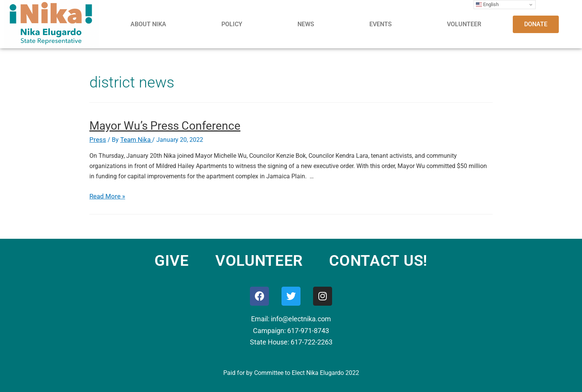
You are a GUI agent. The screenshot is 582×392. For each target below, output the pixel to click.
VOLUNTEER (464, 24)
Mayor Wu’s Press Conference (165, 126)
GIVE (172, 260)
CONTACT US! (378, 260)
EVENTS (381, 24)
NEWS (306, 24)
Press (97, 140)
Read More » (106, 196)
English (487, 5)
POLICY (232, 24)
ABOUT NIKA (148, 24)
